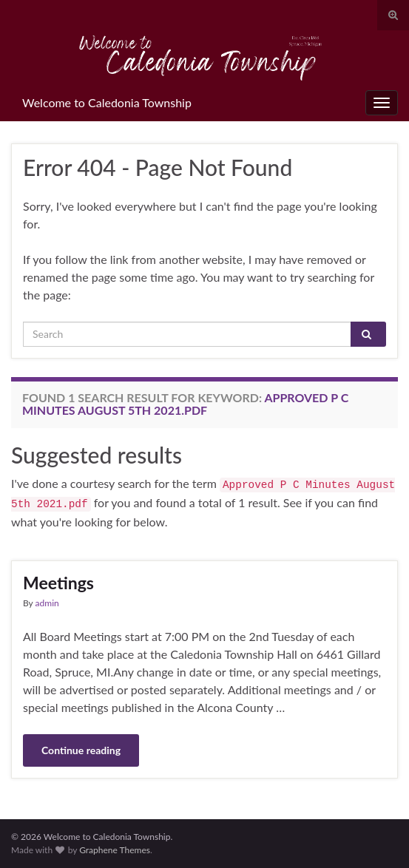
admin (47, 603)
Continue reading (81, 750)
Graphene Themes (115, 850)
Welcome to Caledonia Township (107, 102)
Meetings (58, 583)
